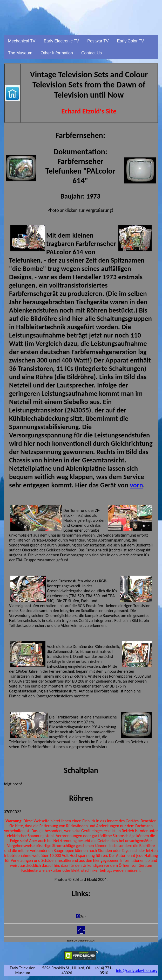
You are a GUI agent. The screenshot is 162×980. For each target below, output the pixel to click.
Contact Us (92, 53)
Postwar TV (98, 41)
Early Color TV (131, 41)
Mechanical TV (22, 41)
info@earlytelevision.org (137, 971)
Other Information (57, 53)
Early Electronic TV (62, 41)
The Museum (20, 53)
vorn (136, 485)
